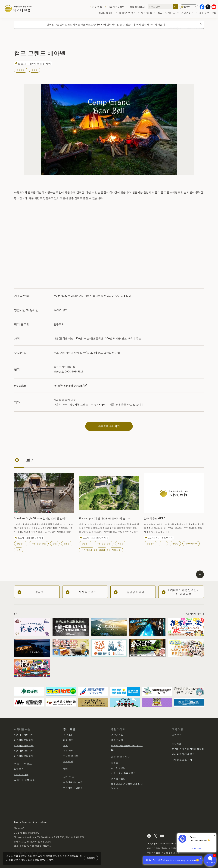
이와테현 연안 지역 (24, 751)
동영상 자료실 (118, 778)
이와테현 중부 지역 (24, 740)
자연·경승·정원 (39, 543)
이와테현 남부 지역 (24, 745)
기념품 (121, 543)
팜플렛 (115, 762)
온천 (19, 550)
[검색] (175, 7)
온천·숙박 (68, 751)
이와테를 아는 (107, 13)
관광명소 (21, 70)
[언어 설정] (189, 7)
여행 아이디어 (21, 774)
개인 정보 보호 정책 (182, 759)
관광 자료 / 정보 (116, 7)
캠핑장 (35, 70)
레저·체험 (68, 740)
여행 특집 (19, 769)
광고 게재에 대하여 (194, 614)
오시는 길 (172, 13)
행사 (160, 13)
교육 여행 (97, 7)
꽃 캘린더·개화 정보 (24, 780)
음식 (66, 745)
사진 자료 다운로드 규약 (123, 773)
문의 (214, 13)
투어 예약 (68, 761)
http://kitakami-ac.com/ (70, 385)
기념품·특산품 (71, 756)
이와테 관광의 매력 (24, 735)
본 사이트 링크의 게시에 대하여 (188, 749)
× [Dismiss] (214, 836)
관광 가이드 (189, 13)
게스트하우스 (191, 543)
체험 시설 (116, 550)
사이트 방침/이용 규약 (183, 754)
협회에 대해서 (137, 7)
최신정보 (204, 13)
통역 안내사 (117, 740)
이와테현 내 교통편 (73, 788)
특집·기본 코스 (129, 13)
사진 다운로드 (118, 768)
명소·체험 (148, 13)
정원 (55, 543)
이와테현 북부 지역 (24, 756)
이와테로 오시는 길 (73, 782)
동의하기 (91, 858)
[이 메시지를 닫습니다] (201, 24)
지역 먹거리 (87, 550)
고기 (163, 543)
